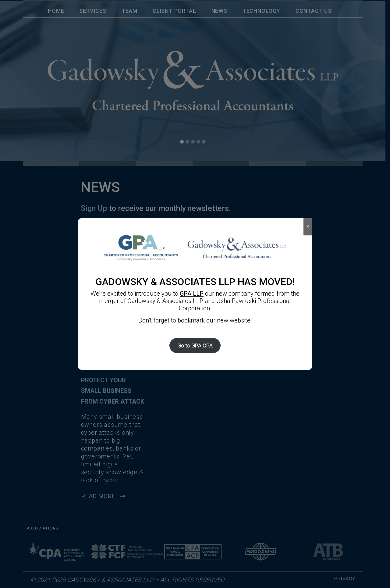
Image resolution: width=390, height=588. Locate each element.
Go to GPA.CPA (195, 346)
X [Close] (308, 227)
